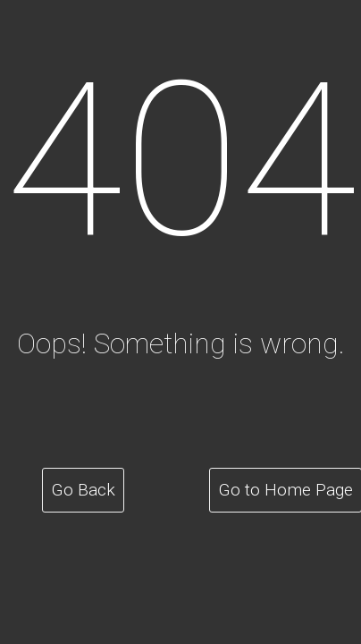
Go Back (84, 490)
